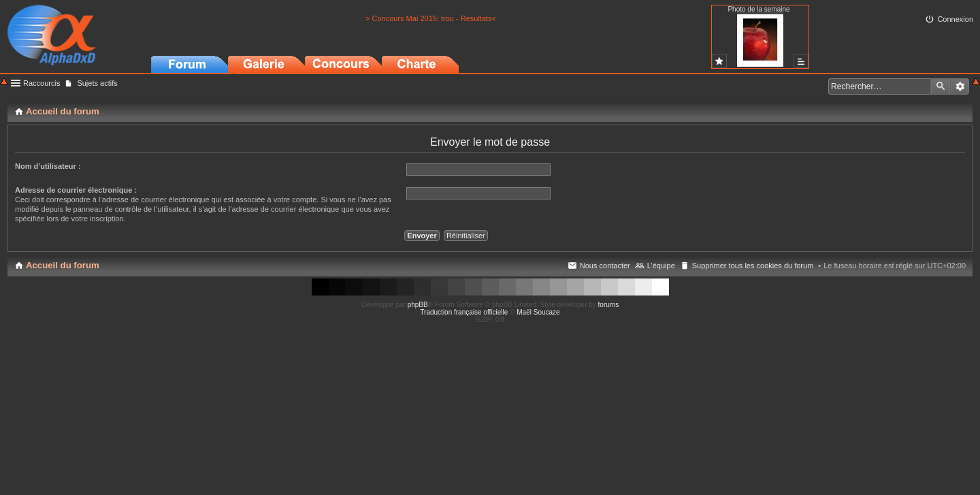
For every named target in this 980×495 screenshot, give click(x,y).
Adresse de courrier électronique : (76, 190)
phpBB (418, 305)
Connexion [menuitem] (955, 19)
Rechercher (941, 86)
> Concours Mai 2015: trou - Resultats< (431, 18)
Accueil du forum (63, 265)
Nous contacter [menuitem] (605, 266)
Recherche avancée (960, 86)
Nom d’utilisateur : (48, 166)
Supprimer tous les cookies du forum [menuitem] (753, 266)
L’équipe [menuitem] (661, 266)
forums (609, 305)
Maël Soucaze (538, 312)
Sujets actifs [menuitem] (97, 83)
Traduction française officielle (464, 312)
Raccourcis (42, 83)
